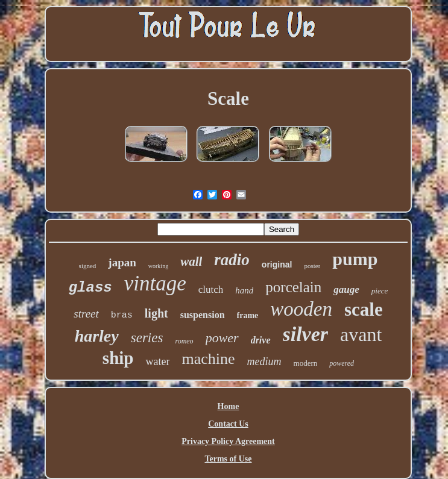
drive (261, 340)
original (277, 265)
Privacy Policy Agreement (228, 441)
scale (364, 309)
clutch (211, 290)
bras (122, 315)
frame (248, 315)
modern (306, 363)
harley (97, 336)
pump (355, 259)
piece (380, 291)
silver (306, 334)
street (86, 314)
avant (361, 334)
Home (229, 406)
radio (232, 260)
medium (264, 362)
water (157, 362)
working (158, 266)
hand (244, 290)
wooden (301, 309)
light (156, 313)
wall (191, 261)
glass (90, 288)
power (222, 338)
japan (122, 262)
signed (88, 266)
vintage (155, 283)
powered (342, 363)
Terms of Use (228, 459)
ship (118, 358)
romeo (184, 341)
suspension (203, 315)
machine (208, 359)
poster (312, 266)
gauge (346, 290)
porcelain (293, 287)
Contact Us (228, 424)
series (147, 338)
